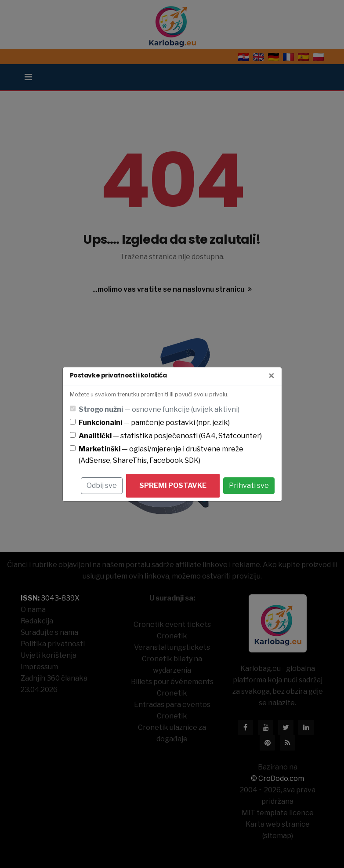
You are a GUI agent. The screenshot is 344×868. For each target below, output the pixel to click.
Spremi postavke (173, 485)
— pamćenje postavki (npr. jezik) (154, 423)
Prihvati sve (249, 485)
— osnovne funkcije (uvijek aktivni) (159, 409)
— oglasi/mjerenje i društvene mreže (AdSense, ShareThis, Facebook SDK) (161, 455)
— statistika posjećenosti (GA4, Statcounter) (170, 436)
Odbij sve (102, 485)
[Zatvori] (272, 376)
